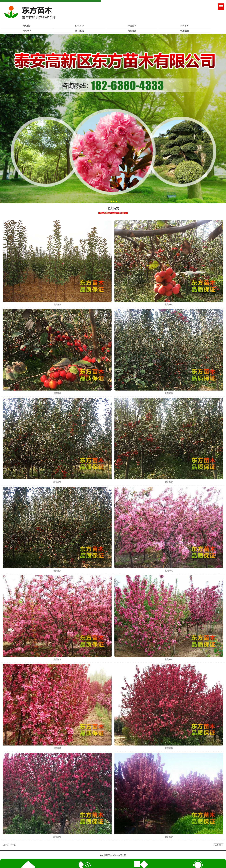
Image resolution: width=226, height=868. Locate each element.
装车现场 (79, 31)
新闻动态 (27, 31)
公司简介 (79, 26)
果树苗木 (184, 26)
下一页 (13, 845)
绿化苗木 (132, 26)
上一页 (6, 845)
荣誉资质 (132, 31)
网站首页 (27, 26)
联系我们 (184, 31)
